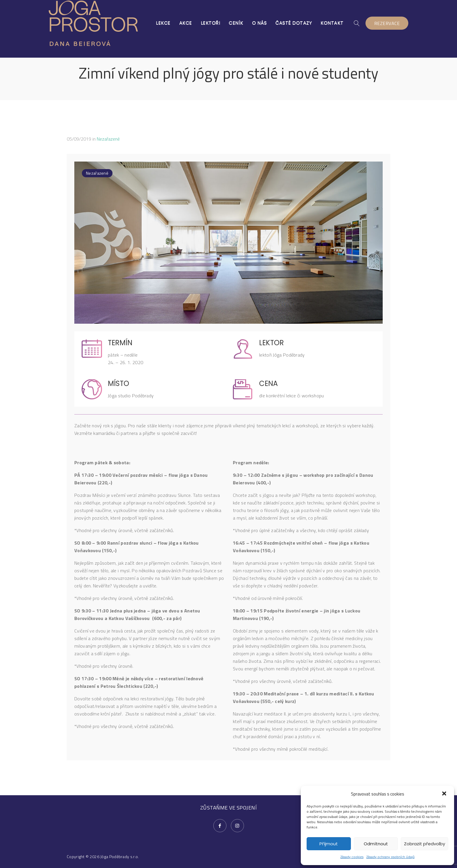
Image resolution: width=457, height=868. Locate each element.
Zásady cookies (352, 857)
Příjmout (329, 844)
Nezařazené (108, 139)
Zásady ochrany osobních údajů (390, 857)
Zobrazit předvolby (425, 844)
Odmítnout (376, 844)
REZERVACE (387, 23)
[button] (445, 794)
